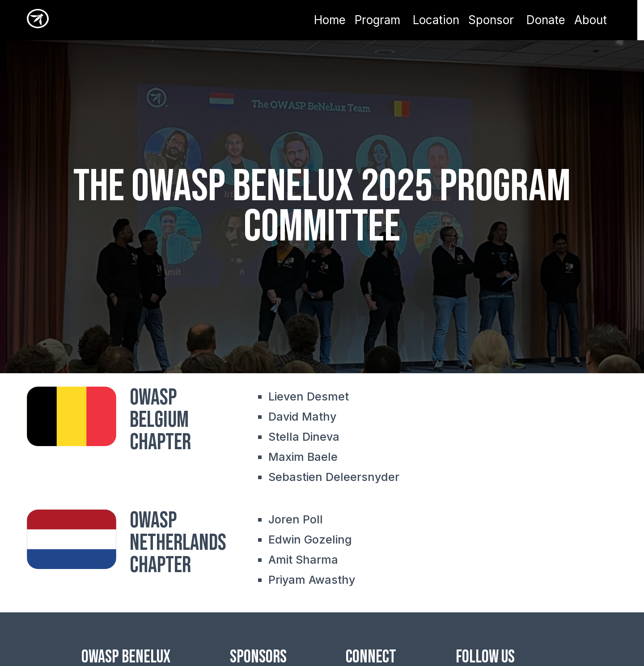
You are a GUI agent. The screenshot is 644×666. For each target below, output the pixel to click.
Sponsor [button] (491, 20)
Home (330, 20)
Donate (546, 20)
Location (436, 20)
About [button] (591, 20)
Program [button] (377, 20)
